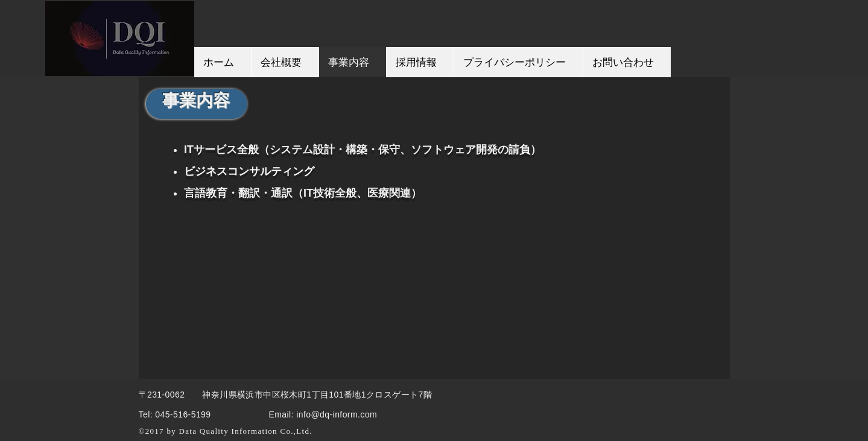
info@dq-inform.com (337, 414)
